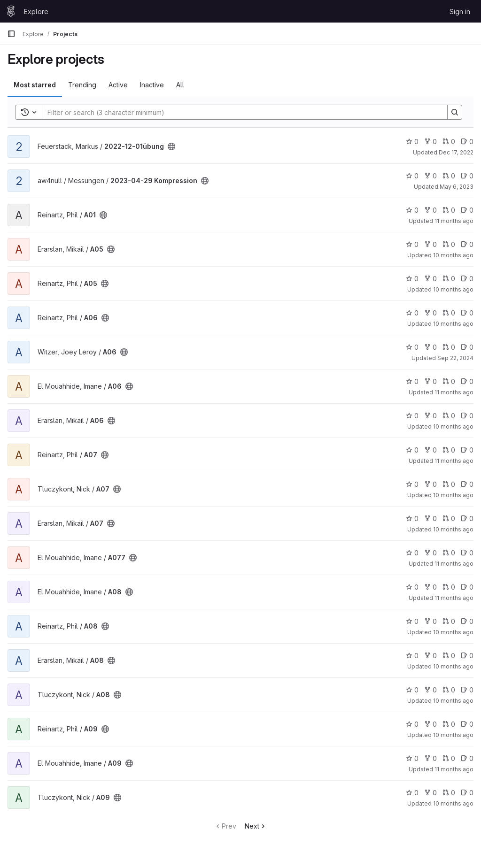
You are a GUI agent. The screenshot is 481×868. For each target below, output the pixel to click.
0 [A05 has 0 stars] (412, 244)
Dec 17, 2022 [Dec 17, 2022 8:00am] (456, 152)
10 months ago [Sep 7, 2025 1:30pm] (453, 735)
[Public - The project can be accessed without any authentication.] (171, 146)
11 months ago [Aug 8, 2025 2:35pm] (454, 461)
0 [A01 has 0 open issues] (467, 210)
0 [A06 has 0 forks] (431, 313)
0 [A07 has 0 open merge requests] (449, 450)
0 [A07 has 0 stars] (412, 450)
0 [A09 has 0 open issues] (467, 724)
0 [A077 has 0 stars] (412, 553)
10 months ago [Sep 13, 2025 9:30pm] (453, 426)
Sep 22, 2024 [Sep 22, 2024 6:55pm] (455, 358)
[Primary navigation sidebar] (11, 34)
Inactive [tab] (152, 85)
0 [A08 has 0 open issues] (467, 587)
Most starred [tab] (35, 85)
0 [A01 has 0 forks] (431, 210)
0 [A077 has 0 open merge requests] (449, 553)
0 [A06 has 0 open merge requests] (449, 313)
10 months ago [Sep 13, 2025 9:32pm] (453, 529)
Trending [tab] (82, 85)
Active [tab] (118, 85)
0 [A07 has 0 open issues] (467, 450)
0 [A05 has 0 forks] (431, 244)
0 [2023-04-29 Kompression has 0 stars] (412, 176)
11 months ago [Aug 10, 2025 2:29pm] (454, 564)
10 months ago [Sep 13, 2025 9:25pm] (453, 255)
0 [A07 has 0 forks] (431, 450)
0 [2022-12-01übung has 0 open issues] (467, 142)
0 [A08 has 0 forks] (431, 587)
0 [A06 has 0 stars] (412, 313)
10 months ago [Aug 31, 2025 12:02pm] (453, 701)
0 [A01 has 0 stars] (412, 210)
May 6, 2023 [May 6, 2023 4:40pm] (457, 187)
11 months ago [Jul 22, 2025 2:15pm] (454, 221)
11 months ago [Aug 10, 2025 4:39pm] (454, 598)
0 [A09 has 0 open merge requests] (449, 724)
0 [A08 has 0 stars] (412, 587)
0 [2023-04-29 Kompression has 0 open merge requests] (449, 176)
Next (256, 826)
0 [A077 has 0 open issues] (467, 553)
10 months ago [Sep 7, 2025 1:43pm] (453, 324)
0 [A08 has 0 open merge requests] (449, 587)
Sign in (460, 12)
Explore (36, 12)
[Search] (240, 112)
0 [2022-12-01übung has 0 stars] (412, 142)
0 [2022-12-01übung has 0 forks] (431, 142)
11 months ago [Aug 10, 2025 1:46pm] (454, 392)
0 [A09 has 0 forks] (431, 724)
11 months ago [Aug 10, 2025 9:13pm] (454, 769)
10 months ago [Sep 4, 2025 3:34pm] (453, 803)
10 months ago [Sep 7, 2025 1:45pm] (453, 289)
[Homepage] (11, 11)
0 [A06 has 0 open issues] (467, 313)
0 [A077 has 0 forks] (431, 553)
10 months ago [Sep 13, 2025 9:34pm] (453, 666)
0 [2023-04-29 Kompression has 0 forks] (431, 176)
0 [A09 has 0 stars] (412, 724)
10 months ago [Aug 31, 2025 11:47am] (453, 495)
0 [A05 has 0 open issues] (467, 244)
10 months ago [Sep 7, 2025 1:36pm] (453, 632)
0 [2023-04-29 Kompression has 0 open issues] (467, 176)
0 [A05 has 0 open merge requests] (449, 244)
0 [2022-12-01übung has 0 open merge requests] (449, 142)
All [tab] (180, 85)
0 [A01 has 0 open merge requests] (449, 210)
